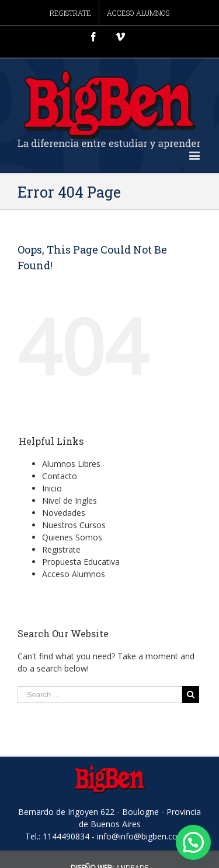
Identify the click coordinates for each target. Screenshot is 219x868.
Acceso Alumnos (74, 574)
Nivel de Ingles (69, 500)
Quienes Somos (72, 537)
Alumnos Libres (71, 464)
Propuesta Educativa (81, 562)
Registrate (61, 549)
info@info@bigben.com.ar (146, 836)
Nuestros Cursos (74, 525)
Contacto (60, 476)
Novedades (64, 513)
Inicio (52, 488)
